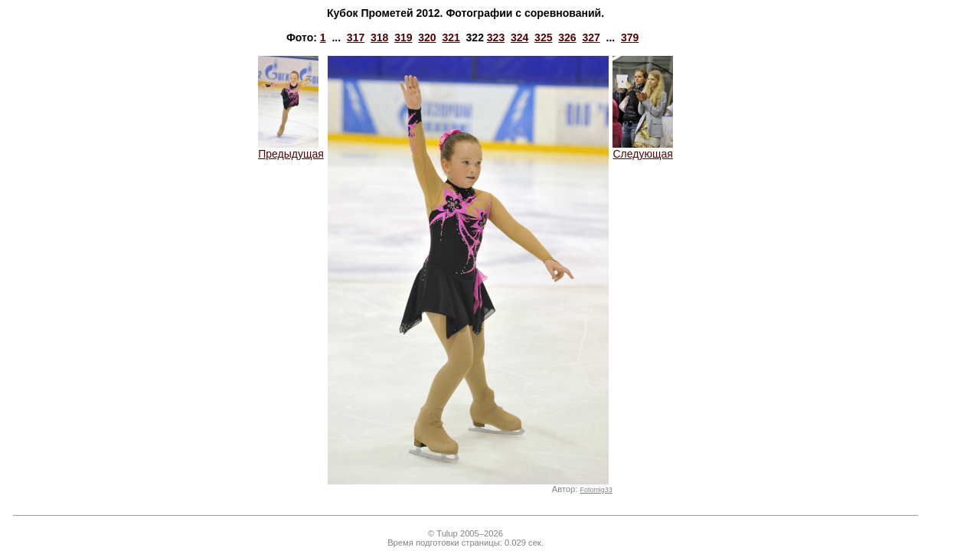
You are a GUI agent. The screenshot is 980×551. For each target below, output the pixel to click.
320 (427, 37)
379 (630, 37)
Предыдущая (291, 149)
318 (379, 37)
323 (496, 37)
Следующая (643, 149)
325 (543, 37)
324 (519, 37)
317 (356, 37)
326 (567, 37)
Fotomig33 (596, 490)
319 (403, 37)
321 (451, 37)
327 (591, 37)
